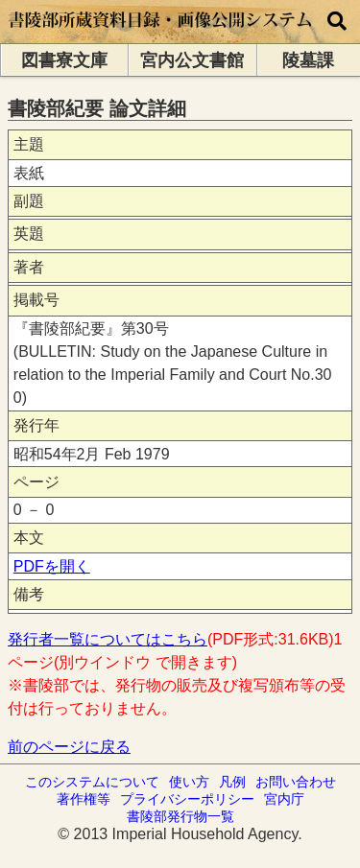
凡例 (232, 782)
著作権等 (84, 799)
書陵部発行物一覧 (180, 816)
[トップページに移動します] (161, 34)
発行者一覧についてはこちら (108, 639)
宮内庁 (284, 799)
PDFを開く (52, 566)
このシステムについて (92, 782)
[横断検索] (337, 22)
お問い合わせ (296, 782)
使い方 (189, 782)
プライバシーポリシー (187, 799)
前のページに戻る (69, 747)
